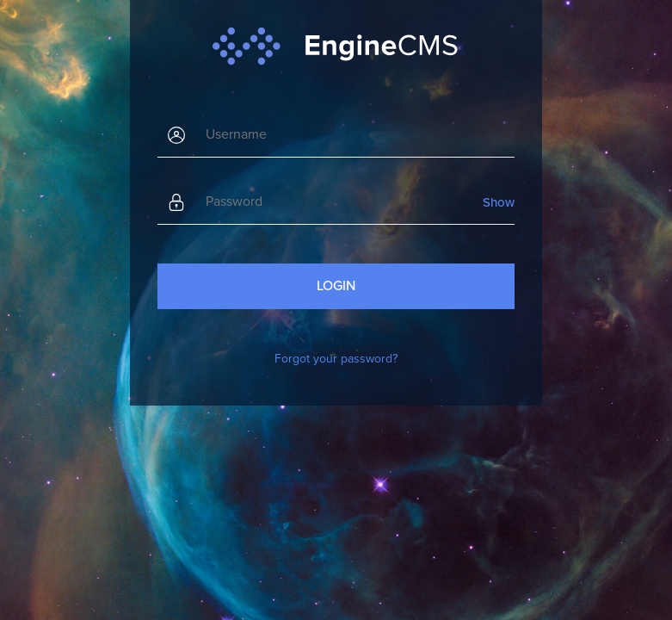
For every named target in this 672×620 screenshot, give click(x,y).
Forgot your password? (336, 359)
